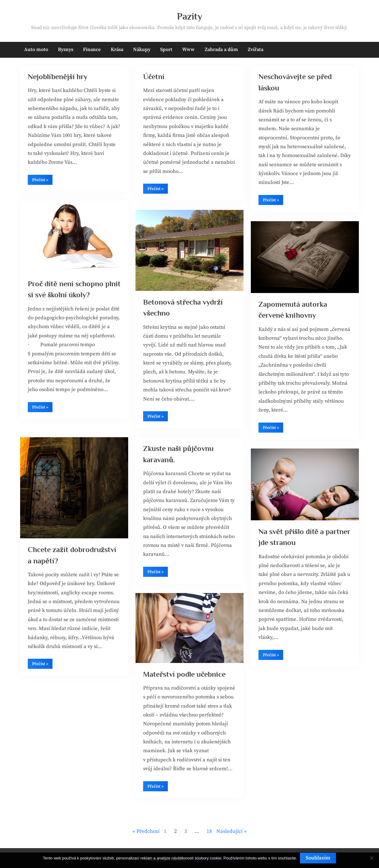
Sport (166, 49)
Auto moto (36, 49)
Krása (117, 49)
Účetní (154, 77)
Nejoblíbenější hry (59, 77)
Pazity (190, 16)
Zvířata (256, 49)
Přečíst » (43, 182)
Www (188, 49)
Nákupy (142, 49)
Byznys (66, 49)
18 (209, 831)
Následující (229, 831)
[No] (371, 858)
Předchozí (148, 831)
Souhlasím (318, 858)
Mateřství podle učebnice (186, 674)
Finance (92, 49)
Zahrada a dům (221, 49)
